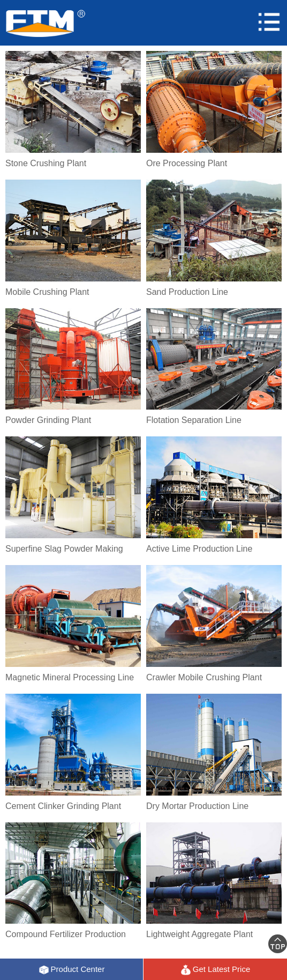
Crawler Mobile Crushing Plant (204, 677)
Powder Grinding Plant (48, 420)
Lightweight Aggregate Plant (199, 934)
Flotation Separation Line (194, 420)
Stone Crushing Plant (46, 163)
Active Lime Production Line (199, 549)
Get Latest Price (216, 970)
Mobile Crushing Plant (47, 292)
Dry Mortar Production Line (197, 806)
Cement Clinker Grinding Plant (63, 806)
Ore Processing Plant (187, 163)
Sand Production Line (187, 292)
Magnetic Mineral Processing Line (70, 677)
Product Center (72, 970)
